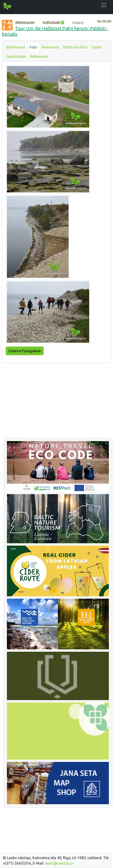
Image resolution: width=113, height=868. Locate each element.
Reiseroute (50, 47)
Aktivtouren (16, 47)
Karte (96, 47)
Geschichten (16, 56)
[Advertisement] (56, 403)
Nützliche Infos (75, 47)
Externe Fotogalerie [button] (25, 351)
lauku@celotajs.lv (59, 863)
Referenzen (39, 56)
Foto (33, 47)
